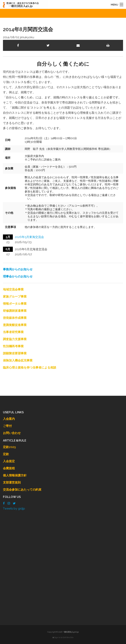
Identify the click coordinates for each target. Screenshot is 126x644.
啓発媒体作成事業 (15, 318)
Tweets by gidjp (14, 509)
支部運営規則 (12, 483)
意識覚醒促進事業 (15, 325)
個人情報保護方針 (15, 475)
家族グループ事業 (15, 297)
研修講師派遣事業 (15, 311)
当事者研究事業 (13, 332)
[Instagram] (9, 503)
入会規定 (9, 461)
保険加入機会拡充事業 (18, 360)
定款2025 (9, 447)
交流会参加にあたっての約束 (22, 490)
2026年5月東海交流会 (29, 237)
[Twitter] (14, 503)
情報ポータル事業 (15, 304)
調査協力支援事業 (15, 339)
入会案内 (9, 419)
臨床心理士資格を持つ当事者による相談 (30, 368)
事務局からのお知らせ (18, 269)
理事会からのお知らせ (18, 276)
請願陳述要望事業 (15, 353)
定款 (6, 454)
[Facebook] (4, 503)
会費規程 (9, 468)
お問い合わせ (12, 433)
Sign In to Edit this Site (63, 637)
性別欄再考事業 (13, 346)
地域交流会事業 (13, 289)
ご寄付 (7, 426)
